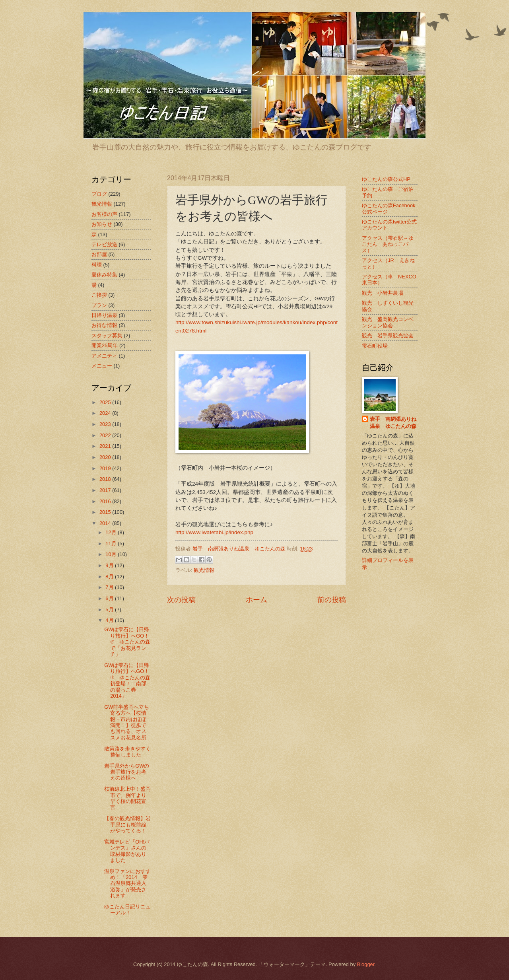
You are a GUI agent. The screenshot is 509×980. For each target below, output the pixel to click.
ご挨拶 (99, 295)
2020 (106, 457)
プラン (99, 305)
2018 (106, 479)
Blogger (366, 964)
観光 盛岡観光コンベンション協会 (388, 322)
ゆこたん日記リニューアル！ (127, 910)
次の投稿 (181, 600)
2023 (106, 424)
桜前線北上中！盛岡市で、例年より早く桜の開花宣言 (127, 798)
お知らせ (102, 224)
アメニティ (104, 356)
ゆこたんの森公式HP (386, 179)
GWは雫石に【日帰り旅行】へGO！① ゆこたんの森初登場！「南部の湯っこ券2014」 (127, 681)
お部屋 (99, 254)
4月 (110, 620)
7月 (110, 587)
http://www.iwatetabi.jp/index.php (214, 532)
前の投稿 (332, 600)
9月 (110, 565)
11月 (112, 543)
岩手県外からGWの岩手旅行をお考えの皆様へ (127, 772)
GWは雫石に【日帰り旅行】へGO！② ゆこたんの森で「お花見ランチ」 (127, 642)
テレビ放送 (104, 244)
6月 (110, 598)
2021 (106, 446)
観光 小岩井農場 (383, 293)
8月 (110, 577)
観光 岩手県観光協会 (388, 335)
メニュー (102, 366)
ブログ (99, 194)
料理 (97, 265)
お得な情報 (104, 325)
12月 (112, 532)
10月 (112, 554)
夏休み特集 (104, 275)
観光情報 (204, 570)
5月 (110, 610)
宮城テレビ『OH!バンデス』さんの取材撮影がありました (127, 851)
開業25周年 (105, 345)
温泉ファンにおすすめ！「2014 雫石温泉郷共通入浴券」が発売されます (127, 884)
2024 (106, 413)
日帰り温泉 (104, 315)
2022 (106, 435)
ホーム (256, 600)
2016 (106, 501)
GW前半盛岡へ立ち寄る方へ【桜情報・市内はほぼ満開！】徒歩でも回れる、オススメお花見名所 (127, 722)
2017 (106, 490)
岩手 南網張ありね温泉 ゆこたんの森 (393, 423)
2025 (106, 402)
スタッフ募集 (107, 335)
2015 (106, 512)
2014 (106, 523)
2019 (106, 468)
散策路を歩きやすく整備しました (127, 752)
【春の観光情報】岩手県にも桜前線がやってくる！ (127, 824)
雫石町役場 (375, 346)
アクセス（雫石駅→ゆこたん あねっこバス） (388, 244)
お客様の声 (104, 214)
